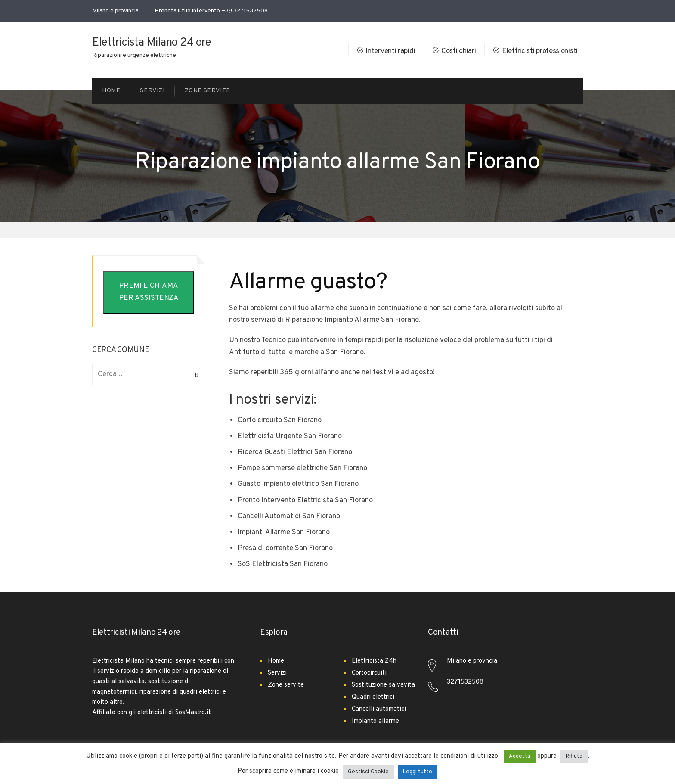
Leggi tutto (418, 772)
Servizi (277, 673)
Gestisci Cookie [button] (368, 772)
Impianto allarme (375, 721)
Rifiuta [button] (574, 756)
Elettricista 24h (374, 661)
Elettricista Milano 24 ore (152, 43)
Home (276, 661)
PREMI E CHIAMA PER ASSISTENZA (149, 292)
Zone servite (286, 685)
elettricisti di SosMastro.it (174, 713)
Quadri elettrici (373, 697)
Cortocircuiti (369, 673)
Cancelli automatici (379, 709)
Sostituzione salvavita (383, 685)
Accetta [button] (520, 756)
